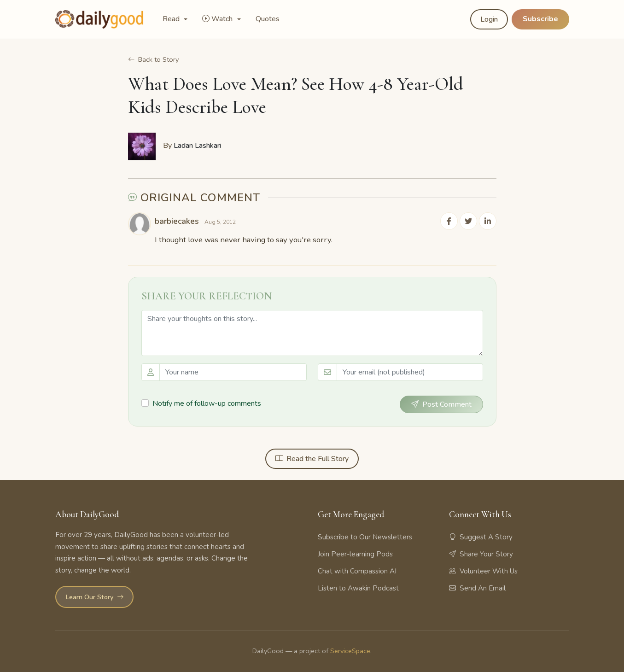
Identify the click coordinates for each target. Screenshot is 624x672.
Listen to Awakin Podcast (358, 588)
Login (489, 19)
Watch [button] (218, 19)
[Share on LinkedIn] (488, 221)
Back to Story (153, 59)
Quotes (268, 19)
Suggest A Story (481, 537)
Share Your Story (481, 554)
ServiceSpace (350, 650)
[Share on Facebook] (451, 221)
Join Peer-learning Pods (355, 554)
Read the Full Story (312, 458)
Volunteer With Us (483, 571)
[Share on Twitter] (470, 221)
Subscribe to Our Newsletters (365, 537)
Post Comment (441, 403)
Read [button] (172, 19)
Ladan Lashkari (197, 146)
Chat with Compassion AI (357, 571)
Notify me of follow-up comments (207, 403)
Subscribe (540, 19)
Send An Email (477, 588)
